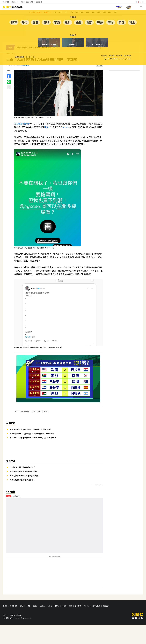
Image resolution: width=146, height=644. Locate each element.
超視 (71, 593)
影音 (66, 12)
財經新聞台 (14, 593)
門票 (28, 124)
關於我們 (5, 602)
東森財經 (15, 2)
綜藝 (99, 12)
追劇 (82, 12)
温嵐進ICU (47, 12)
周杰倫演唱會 (20, 124)
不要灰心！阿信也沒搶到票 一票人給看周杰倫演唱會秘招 (33, 425)
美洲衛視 (86, 593)
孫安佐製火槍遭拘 (35, 12)
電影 (93, 12)
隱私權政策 (19, 602)
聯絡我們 (12, 602)
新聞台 (5, 593)
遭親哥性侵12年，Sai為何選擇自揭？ (25, 463)
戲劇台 (43, 593)
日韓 (71, 12)
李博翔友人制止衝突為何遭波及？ (23, 454)
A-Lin (65, 127)
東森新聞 (6, 2)
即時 (55, 12)
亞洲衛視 (78, 593)
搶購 (46, 398)
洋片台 (64, 593)
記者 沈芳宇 (25, 66)
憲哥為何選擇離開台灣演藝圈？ (23, 467)
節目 (110, 12)
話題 (88, 12)
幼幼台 (50, 593)
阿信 (46, 127)
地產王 (28, 593)
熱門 (60, 12)
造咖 (22, 2)
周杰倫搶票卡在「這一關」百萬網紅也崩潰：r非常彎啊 (32, 420)
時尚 (104, 12)
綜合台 (35, 593)
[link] (51, 248)
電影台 (57, 593)
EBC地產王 (30, 2)
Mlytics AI (100, 472)
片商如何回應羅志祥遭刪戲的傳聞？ (24, 458)
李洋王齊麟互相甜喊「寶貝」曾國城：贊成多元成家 (31, 416)
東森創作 (106, 593)
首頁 (8, 54)
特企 (115, 12)
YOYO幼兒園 (96, 593)
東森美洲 (39, 2)
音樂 (77, 12)
